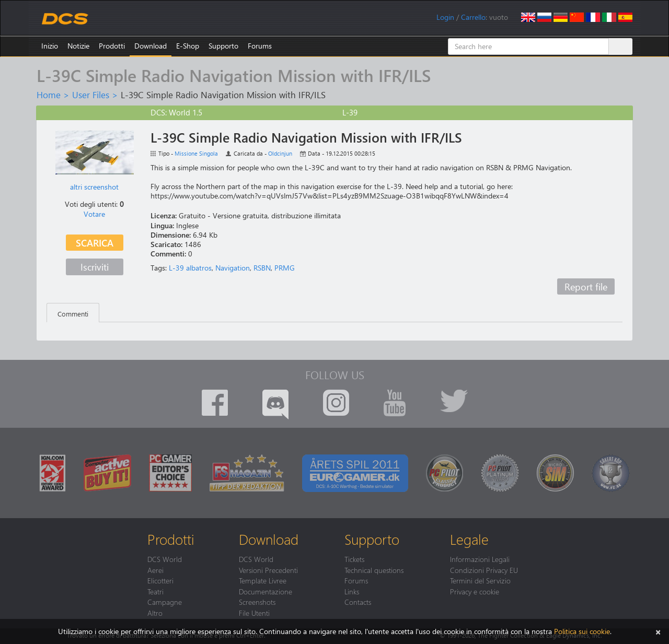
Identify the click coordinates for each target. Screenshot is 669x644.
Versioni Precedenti (268, 570)
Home (49, 95)
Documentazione (266, 591)
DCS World (165, 559)
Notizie (78, 46)
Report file (586, 286)
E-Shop (188, 46)
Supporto (223, 46)
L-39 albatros (190, 268)
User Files (91, 95)
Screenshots (257, 602)
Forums (260, 46)
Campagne (165, 602)
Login (445, 17)
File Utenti (254, 613)
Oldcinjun (280, 153)
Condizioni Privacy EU (484, 570)
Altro (155, 613)
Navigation (233, 268)
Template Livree (263, 580)
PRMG (285, 268)
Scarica (95, 243)
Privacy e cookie (475, 591)
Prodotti (112, 46)
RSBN (262, 268)
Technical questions (374, 570)
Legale (469, 539)
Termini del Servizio (480, 580)
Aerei (155, 570)
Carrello (473, 17)
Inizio (50, 46)
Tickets (354, 559)
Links (352, 591)
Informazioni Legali (480, 559)
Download (151, 46)
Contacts (358, 602)
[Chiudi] (658, 631)
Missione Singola (196, 153)
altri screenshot (94, 187)
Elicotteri (160, 580)
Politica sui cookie (582, 631)
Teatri (155, 591)
